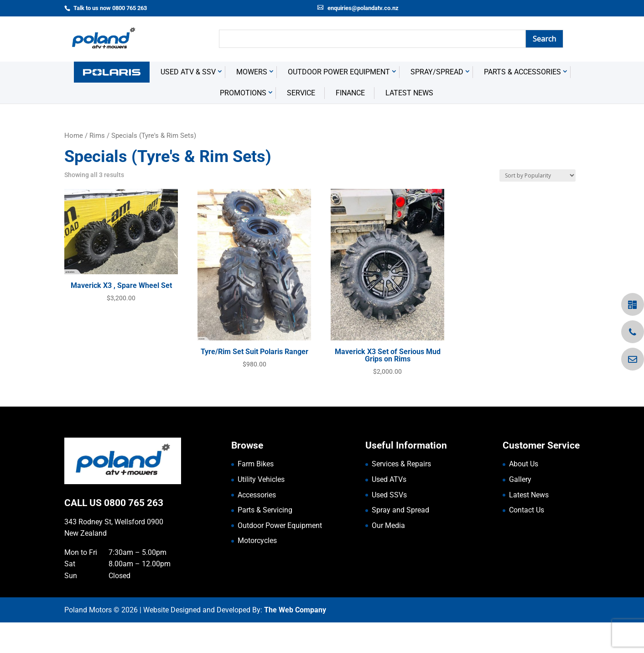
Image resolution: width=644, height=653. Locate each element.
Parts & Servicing (265, 541)
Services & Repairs (401, 494)
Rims (97, 166)
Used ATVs (389, 510)
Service (301, 123)
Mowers (252, 102)
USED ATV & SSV (188, 102)
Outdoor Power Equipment (339, 102)
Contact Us (527, 541)
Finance (350, 123)
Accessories (257, 525)
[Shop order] (538, 206)
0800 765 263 (134, 533)
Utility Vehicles (261, 510)
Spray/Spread (437, 102)
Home (74, 166)
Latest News (409, 123)
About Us (524, 494)
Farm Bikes (256, 494)
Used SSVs (389, 525)
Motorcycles (257, 571)
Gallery (520, 510)
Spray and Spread (400, 541)
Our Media (388, 556)
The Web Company (295, 640)
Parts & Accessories (522, 102)
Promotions (243, 123)
